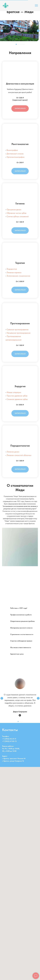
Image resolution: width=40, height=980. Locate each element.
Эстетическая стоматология (18, 276)
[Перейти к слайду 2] (18, 44)
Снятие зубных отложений (18, 216)
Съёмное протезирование (17, 329)
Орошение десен (14, 210)
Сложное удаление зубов (17, 399)
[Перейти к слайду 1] (16, 44)
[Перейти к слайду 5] (24, 44)
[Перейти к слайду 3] (20, 44)
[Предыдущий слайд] (2, 31)
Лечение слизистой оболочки (19, 455)
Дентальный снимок (15, 154)
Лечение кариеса (14, 272)
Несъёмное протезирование (19, 333)
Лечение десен (13, 452)
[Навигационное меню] (36, 6)
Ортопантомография (15, 157)
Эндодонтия (12, 269)
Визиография (12, 150)
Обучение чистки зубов (16, 213)
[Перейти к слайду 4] (22, 44)
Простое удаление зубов (17, 396)
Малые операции (14, 392)
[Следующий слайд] (38, 31)
